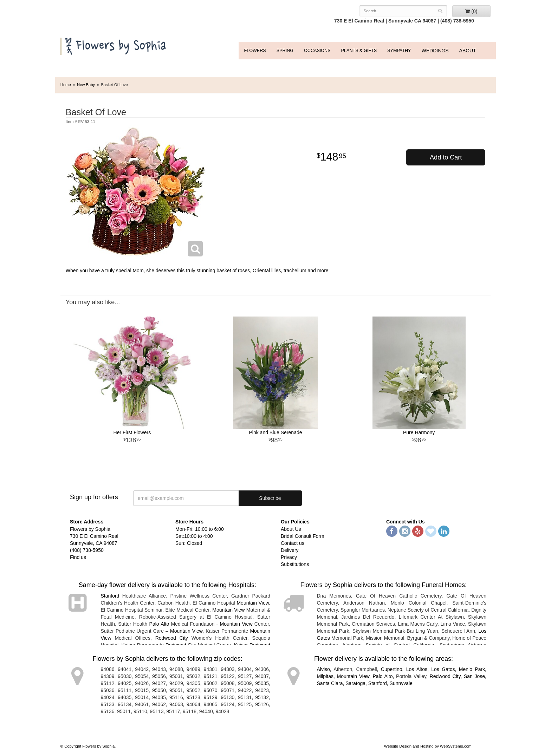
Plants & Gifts (359, 51)
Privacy (289, 557)
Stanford (110, 596)
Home (66, 85)
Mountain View (253, 603)
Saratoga (355, 683)
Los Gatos (443, 669)
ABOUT (468, 51)
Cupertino (392, 669)
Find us (78, 557)
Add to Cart (446, 157)
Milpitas (325, 676)
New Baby (86, 85)
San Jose (474, 676)
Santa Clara (330, 683)
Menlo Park (472, 669)
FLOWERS (255, 51)
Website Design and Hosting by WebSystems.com (428, 746)
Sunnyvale (401, 683)
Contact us (293, 543)
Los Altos (417, 669)
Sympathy (399, 51)
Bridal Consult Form (303, 536)
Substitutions (295, 564)
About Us (291, 529)
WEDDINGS (435, 51)
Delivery (290, 550)
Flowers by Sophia (114, 44)
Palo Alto (159, 624)
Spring (285, 51)
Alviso (323, 669)
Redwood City (172, 638)
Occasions (317, 51)
